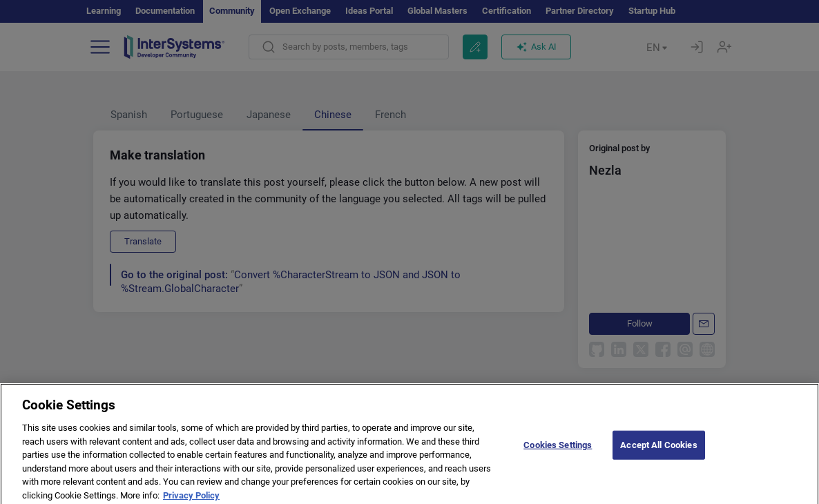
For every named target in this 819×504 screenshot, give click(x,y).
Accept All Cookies (658, 452)
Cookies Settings (558, 452)
